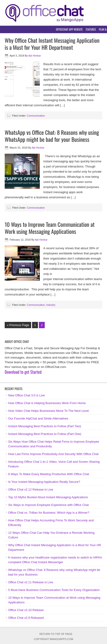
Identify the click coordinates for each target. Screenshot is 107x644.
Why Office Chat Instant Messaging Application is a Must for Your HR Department (52, 44)
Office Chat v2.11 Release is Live (31, 582)
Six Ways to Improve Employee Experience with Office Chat (48, 505)
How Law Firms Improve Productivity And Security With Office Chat (53, 454)
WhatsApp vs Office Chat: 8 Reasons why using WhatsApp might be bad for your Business (52, 136)
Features (91, 29)
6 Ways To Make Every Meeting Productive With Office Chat (49, 474)
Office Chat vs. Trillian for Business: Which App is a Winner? (49, 513)
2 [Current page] (42, 325)
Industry (51, 305)
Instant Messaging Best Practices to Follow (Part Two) (45, 426)
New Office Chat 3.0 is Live (27, 395)
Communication (36, 116)
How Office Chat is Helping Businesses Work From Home (47, 403)
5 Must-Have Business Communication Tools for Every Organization (54, 590)
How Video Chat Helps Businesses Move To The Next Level (48, 411)
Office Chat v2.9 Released (26, 618)
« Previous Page (18, 325)
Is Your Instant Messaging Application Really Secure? (44, 482)
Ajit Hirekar (35, 56)
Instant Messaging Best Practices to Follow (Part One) (45, 434)
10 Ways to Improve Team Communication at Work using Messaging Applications (50, 228)
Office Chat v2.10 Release (26, 610)
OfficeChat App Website (69, 29)
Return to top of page (56, 634)
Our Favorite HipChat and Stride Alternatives (38, 418)
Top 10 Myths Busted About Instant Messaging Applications (48, 497)
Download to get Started (23, 372)
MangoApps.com (62, 639)
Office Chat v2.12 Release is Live (31, 489)
